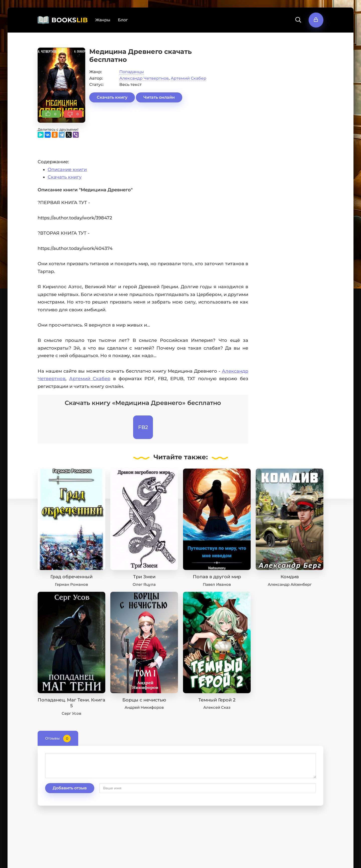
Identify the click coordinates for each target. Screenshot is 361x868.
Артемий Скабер (189, 78)
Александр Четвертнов (144, 78)
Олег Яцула (144, 584)
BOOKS (70, 20)
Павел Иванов (217, 584)
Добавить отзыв (70, 788)
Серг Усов (71, 713)
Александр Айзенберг (290, 584)
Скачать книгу (112, 97)
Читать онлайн (159, 97)
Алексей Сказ (217, 707)
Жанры (103, 20)
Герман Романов (71, 584)
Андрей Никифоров (144, 707)
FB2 (143, 427)
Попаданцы (132, 72)
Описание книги (67, 170)
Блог (123, 20)
